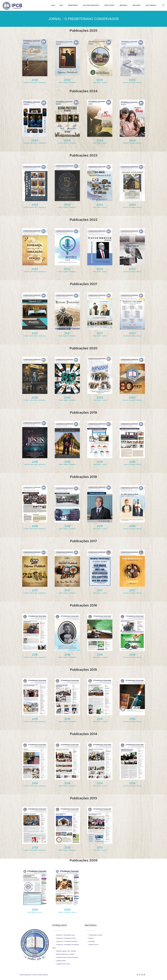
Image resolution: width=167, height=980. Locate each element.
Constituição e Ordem (95, 935)
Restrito (46, 975)
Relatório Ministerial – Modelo (65, 954)
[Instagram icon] (144, 975)
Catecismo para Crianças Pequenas (67, 957)
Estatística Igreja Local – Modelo (66, 951)
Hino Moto (92, 941)
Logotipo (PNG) (61, 961)
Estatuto (91, 938)
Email (40, 975)
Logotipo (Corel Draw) (63, 964)
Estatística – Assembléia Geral (65, 935)
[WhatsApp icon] (138, 975)
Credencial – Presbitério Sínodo (66, 938)
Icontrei (34, 975)
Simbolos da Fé (93, 945)
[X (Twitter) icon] (142, 975)
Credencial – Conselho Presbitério (67, 941)
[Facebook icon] (140, 975)
